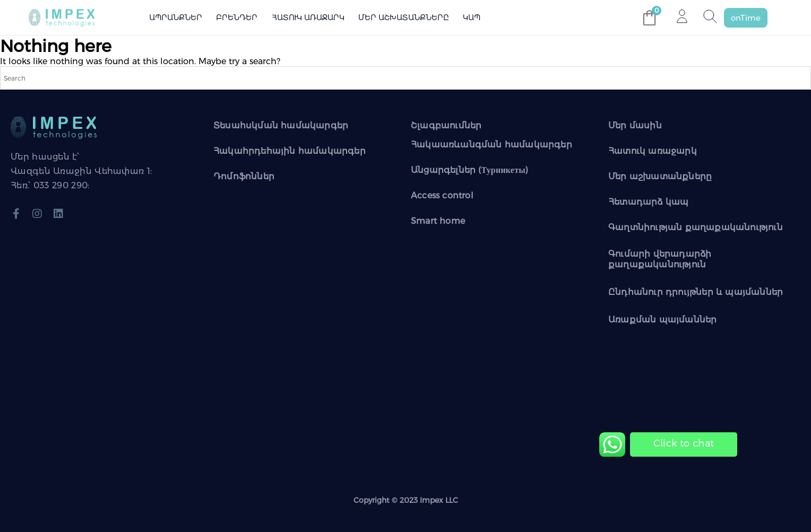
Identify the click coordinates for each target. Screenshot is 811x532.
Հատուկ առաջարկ (308, 18)
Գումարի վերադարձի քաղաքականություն (660, 259)
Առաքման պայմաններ (662, 320)
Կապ (472, 18)
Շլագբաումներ (446, 125)
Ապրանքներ (176, 18)
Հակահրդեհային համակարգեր (290, 151)
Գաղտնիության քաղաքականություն (696, 227)
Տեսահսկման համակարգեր (281, 125)
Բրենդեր (237, 18)
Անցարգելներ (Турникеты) (469, 170)
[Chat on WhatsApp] (684, 444)
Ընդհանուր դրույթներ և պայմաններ (696, 292)
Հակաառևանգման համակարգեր (491, 145)
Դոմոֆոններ (244, 176)
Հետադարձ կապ (648, 202)
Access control (442, 195)
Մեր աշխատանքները (404, 18)
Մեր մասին (635, 125)
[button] (746, 18)
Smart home (438, 221)
